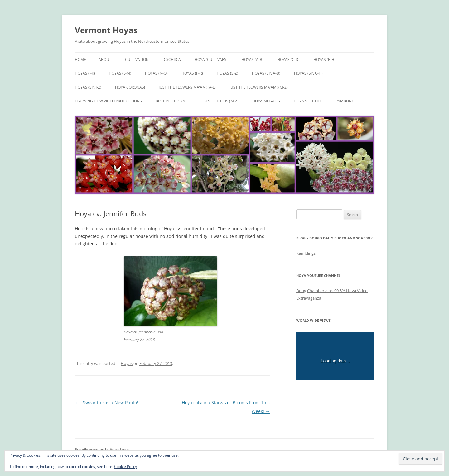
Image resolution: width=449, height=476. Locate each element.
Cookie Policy (126, 466)
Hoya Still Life (308, 101)
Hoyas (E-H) (324, 59)
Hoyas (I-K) (85, 73)
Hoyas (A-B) (252, 59)
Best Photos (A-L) (173, 101)
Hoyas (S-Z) (227, 73)
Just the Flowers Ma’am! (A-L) (187, 87)
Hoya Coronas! (130, 87)
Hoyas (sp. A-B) (266, 73)
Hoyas (127, 363)
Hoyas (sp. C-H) (308, 73)
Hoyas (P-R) (192, 73)
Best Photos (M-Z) (221, 101)
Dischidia (172, 59)
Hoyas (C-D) (288, 59)
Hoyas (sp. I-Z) (88, 87)
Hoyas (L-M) (120, 73)
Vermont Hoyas (106, 30)
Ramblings (346, 101)
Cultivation (137, 59)
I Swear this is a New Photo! (106, 402)
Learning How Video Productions (108, 101)
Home (80, 59)
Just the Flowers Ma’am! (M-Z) (259, 87)
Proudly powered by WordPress (102, 450)
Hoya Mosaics (266, 101)
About (105, 59)
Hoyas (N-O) (156, 73)
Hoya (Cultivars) (211, 59)
